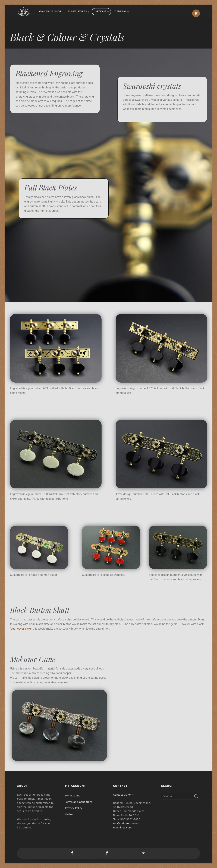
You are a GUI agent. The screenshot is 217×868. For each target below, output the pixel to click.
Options (101, 11)
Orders (69, 814)
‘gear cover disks (21, 629)
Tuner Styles (77, 11)
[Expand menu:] (89, 12)
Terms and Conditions (79, 802)
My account (72, 796)
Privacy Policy (74, 808)
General (121, 11)
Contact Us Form (124, 795)
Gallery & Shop (50, 11)
